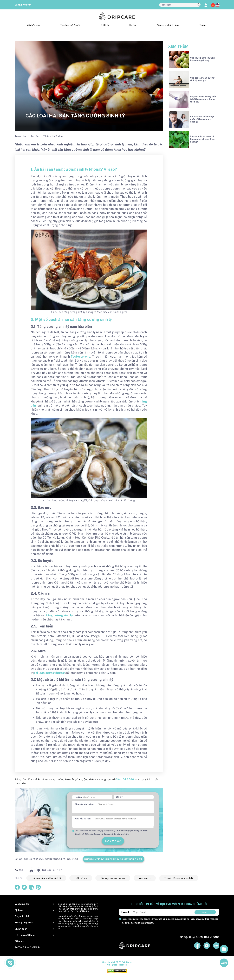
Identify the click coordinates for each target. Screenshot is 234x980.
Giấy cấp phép (23, 916)
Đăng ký (205, 912)
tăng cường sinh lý (59, 615)
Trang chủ (21, 136)
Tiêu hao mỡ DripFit (70, 25)
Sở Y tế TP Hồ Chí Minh (27, 947)
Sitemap (19, 941)
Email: (126, 912)
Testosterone (81, 357)
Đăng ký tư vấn (23, 5)
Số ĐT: (120, 797)
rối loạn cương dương (49, 673)
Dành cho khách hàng (168, 25)
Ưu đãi (133, 25)
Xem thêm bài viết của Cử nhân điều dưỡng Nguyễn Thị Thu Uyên (114, 859)
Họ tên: (78, 797)
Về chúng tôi (34, 25)
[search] (198, 5)
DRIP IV (105, 25)
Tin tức (203, 25)
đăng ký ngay (113, 841)
